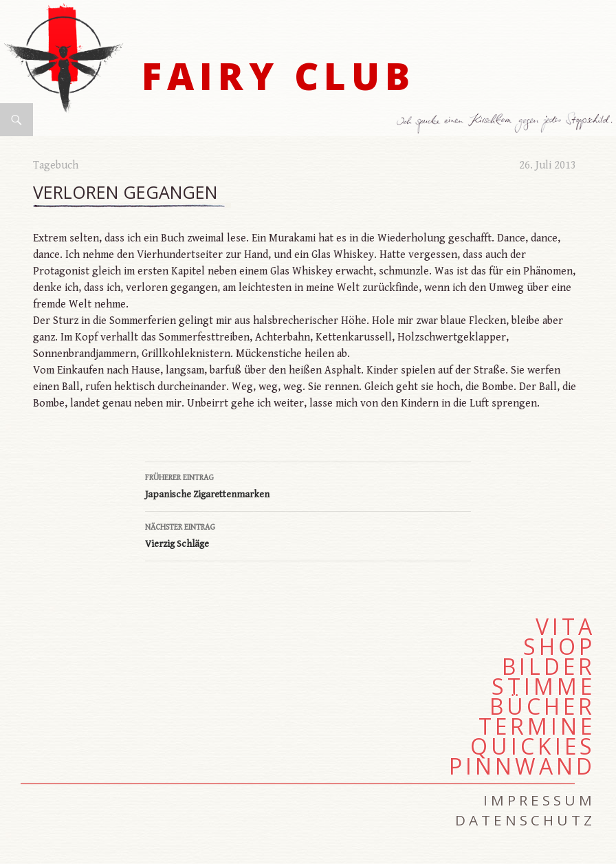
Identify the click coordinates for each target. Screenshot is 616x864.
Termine (537, 726)
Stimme (543, 687)
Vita (565, 627)
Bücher (542, 706)
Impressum (539, 800)
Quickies (533, 746)
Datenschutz (525, 820)
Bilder (549, 667)
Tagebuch (56, 165)
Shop (559, 647)
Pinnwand (522, 766)
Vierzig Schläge (308, 534)
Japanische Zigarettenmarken (308, 485)
